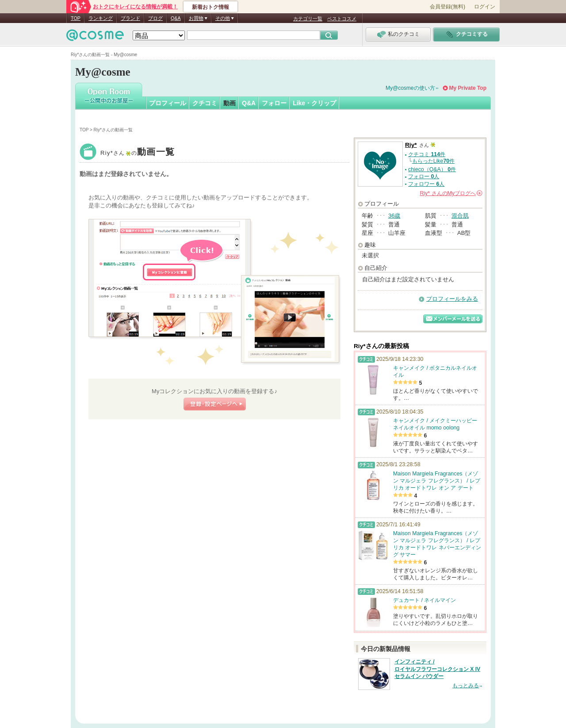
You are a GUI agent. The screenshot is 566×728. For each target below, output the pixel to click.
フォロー (274, 103)
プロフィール (168, 103)
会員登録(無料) (447, 7)
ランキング (101, 18)
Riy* (138, 153)
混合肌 (460, 216)
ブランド (130, 18)
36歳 (394, 216)
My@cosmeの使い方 (410, 88)
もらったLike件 (433, 161)
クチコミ (205, 103)
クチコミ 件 (427, 154)
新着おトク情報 (210, 7)
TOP (76, 18)
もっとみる (466, 686)
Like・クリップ (314, 103)
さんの (451, 193)
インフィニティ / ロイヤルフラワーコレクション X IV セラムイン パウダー (437, 669)
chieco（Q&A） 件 (432, 169)
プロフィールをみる (452, 299)
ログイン (485, 7)
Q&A (176, 18)
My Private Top (468, 88)
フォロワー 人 (426, 184)
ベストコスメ (342, 19)
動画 (229, 103)
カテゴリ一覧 (308, 19)
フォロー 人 (424, 176)
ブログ (155, 18)
